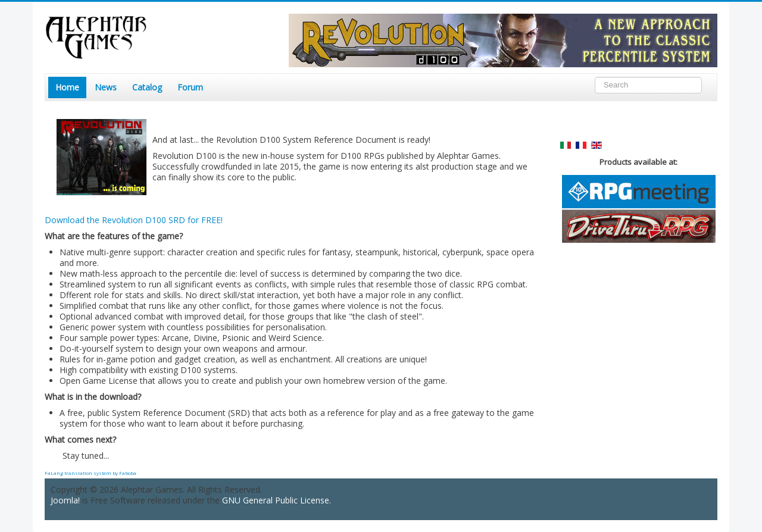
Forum (190, 87)
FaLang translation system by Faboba (90, 473)
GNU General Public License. (277, 500)
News (106, 87)
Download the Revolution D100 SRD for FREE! (134, 220)
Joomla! (65, 500)
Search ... (595, 77)
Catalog (147, 87)
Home (67, 87)
